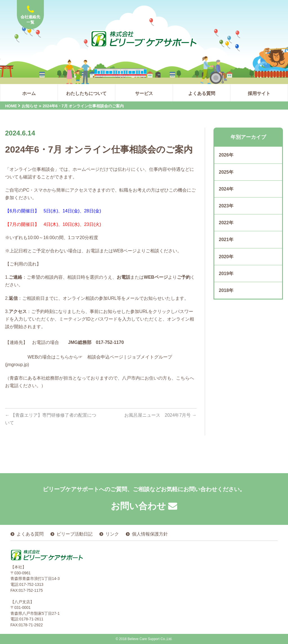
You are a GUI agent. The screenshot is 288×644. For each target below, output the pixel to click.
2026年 (226, 155)
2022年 (226, 223)
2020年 (226, 257)
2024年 (226, 189)
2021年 (226, 240)
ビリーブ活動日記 (75, 534)
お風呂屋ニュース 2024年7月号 (160, 415)
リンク (112, 534)
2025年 (226, 172)
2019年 (226, 274)
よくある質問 (30, 534)
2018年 (226, 290)
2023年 (226, 206)
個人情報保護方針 (150, 534)
